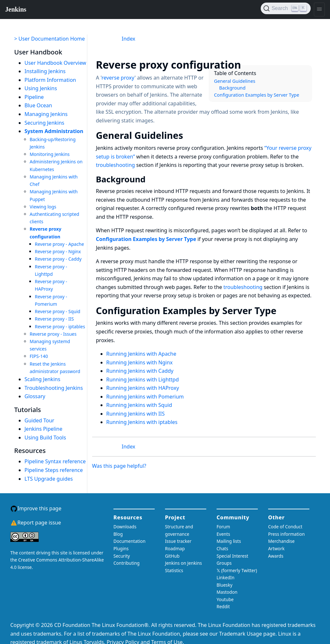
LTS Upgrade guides (49, 479)
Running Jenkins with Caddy (140, 371)
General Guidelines (235, 81)
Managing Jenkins (46, 114)
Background (232, 88)
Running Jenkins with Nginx (140, 362)
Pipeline (34, 97)
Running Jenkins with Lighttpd (143, 380)
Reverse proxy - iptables (60, 327)
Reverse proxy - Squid (58, 311)
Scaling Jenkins (42, 379)
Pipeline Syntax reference (55, 461)
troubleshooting (116, 165)
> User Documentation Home (49, 39)
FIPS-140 (39, 356)
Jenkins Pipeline (44, 429)
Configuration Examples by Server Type (257, 95)
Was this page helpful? (119, 466)
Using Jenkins (41, 88)
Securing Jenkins (44, 123)
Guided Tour (39, 420)
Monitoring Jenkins (50, 154)
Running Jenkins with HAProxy (143, 388)
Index (129, 39)
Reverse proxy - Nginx (58, 251)
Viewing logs (43, 207)
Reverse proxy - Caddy (58, 259)
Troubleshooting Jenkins (54, 388)
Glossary (35, 396)
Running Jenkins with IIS (136, 414)
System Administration (54, 131)
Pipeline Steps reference (54, 470)
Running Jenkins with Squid (139, 405)
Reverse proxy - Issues (53, 334)
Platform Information (50, 80)
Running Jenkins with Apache (141, 354)
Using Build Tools (45, 437)
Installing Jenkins (45, 71)
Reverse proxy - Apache (59, 244)
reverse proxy (118, 78)
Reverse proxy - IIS (54, 319)
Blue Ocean (38, 105)
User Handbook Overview (55, 63)
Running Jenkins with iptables (142, 422)
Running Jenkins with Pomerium (145, 397)
